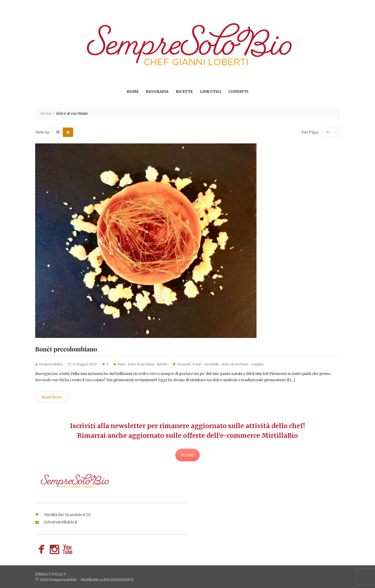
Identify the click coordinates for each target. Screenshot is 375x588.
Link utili (211, 92)
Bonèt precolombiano (66, 349)
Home (133, 92)
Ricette (184, 92)
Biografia (157, 92)
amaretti (184, 364)
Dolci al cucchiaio (141, 364)
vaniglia (257, 364)
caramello (212, 364)
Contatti (238, 92)
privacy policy (51, 574)
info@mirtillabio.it (61, 522)
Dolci (121, 364)
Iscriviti (187, 455)
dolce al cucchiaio (235, 364)
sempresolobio (51, 364)
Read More (52, 397)
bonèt (197, 364)
